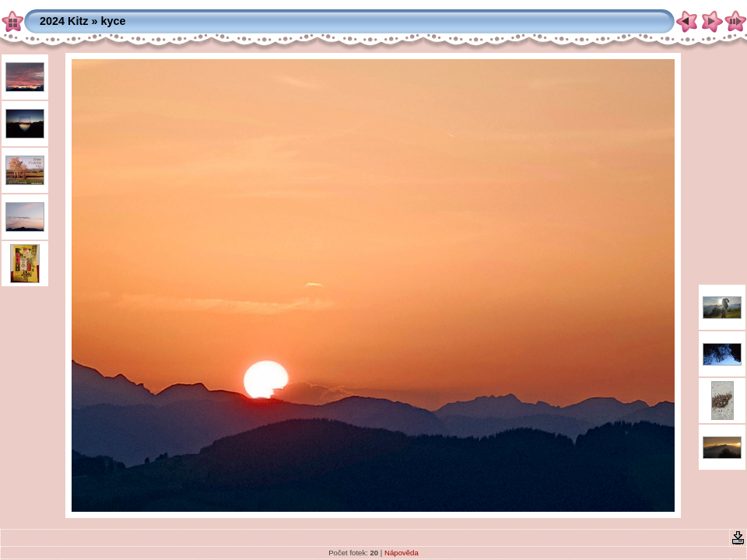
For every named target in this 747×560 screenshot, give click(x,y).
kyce (113, 21)
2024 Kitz (64, 21)
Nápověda (402, 553)
